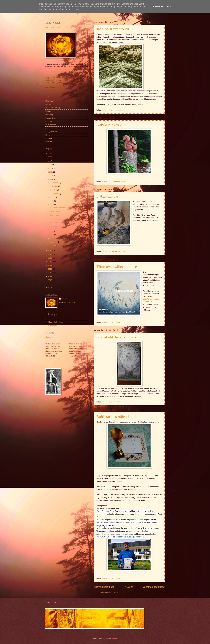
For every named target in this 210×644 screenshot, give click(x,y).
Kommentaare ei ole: (118, 181)
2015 (50, 262)
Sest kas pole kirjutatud (54, 322)
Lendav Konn (50, 118)
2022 (50, 168)
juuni (52, 205)
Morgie (48, 111)
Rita (47, 128)
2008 (50, 287)
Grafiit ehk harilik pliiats (116, 337)
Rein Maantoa (51, 125)
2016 (50, 258)
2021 (50, 172)
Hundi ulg (49, 115)
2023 (50, 165)
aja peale (49, 337)
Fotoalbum (49, 104)
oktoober (54, 190)
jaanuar (53, 246)
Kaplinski (49, 138)
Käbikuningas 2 (109, 125)
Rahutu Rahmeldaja (53, 108)
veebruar (54, 242)
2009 (50, 284)
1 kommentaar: (115, 322)
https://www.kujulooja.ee (55, 27)
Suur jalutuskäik (51, 132)
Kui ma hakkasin (52, 325)
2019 (50, 179)
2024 (50, 161)
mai (52, 231)
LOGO (53, 603)
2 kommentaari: (116, 402)
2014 (50, 265)
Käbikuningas (108, 196)
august (53, 197)
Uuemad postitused (104, 587)
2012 (50, 273)
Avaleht (129, 587)
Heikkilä (48, 135)
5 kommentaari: (116, 110)
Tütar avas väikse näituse (117, 267)
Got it (169, 7)
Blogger (115, 639)
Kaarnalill (49, 121)
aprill (52, 235)
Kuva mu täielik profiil (67, 302)
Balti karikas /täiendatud (116, 417)
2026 (50, 154)
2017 (50, 254)
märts (52, 238)
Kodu (47, 319)
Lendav (64, 299)
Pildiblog (49, 142)
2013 (50, 269)
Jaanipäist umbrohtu (113, 29)
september (54, 194)
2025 (50, 157)
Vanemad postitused (154, 587)
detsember (54, 183)
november (54, 186)
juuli (52, 201)
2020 (50, 176)
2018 (50, 250)
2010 (50, 280)
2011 (50, 276)
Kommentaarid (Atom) (110, 592)
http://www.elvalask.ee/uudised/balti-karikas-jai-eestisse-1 (120, 537)
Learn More (157, 7)
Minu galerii (50, 101)
